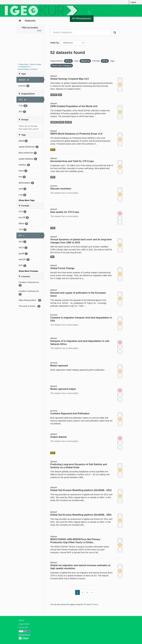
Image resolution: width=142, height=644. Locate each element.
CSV (53, 150)
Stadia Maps (24, 64)
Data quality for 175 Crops (65, 212)
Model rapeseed (59, 366)
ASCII (61, 122)
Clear (39, 30)
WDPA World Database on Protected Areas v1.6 (76, 134)
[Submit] (115, 33)
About (21, 620)
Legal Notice (24, 624)
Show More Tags (27, 200)
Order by (55, 43)
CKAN (24, 638)
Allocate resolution (61, 189)
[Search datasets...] (81, 33)
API (85, 604)
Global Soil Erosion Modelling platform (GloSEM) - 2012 (81, 490)
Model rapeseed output (63, 389)
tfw (60, 95)
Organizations (127, 18)
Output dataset (59, 437)
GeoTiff (54, 95)
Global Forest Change (62, 268)
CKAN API (23, 628)
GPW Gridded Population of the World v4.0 (74, 106)
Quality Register (105, 18)
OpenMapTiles (24, 67)
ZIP (52, 257)
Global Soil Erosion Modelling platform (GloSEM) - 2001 (81, 515)
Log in (133, 2)
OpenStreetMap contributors (28, 69)
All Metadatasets (82, 18)
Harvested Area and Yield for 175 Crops (72, 161)
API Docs (94, 604)
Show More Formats (28, 271)
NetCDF (54, 122)
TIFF (53, 177)
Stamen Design (36, 64)
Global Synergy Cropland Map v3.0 (70, 79)
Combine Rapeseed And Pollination (70, 414)
